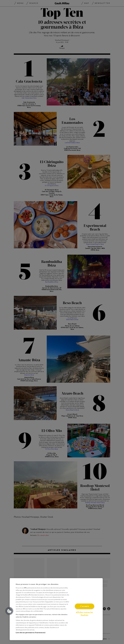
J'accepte (84, 606)
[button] (9, 611)
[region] (56, 609)
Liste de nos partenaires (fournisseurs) (31, 633)
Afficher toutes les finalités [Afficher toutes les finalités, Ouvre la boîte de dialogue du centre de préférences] (85, 614)
